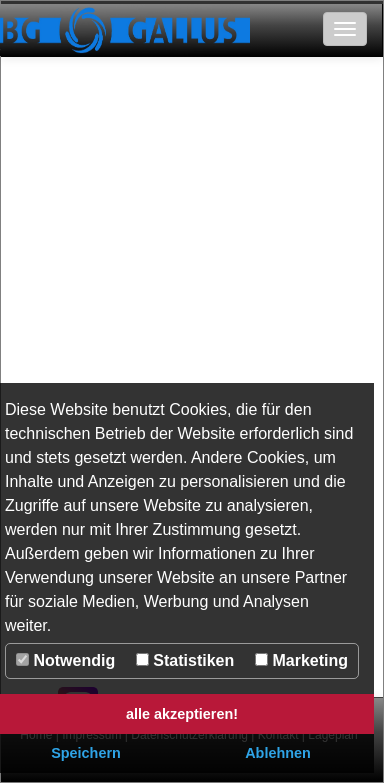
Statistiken (185, 660)
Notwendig (65, 660)
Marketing (301, 660)
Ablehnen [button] (278, 753)
